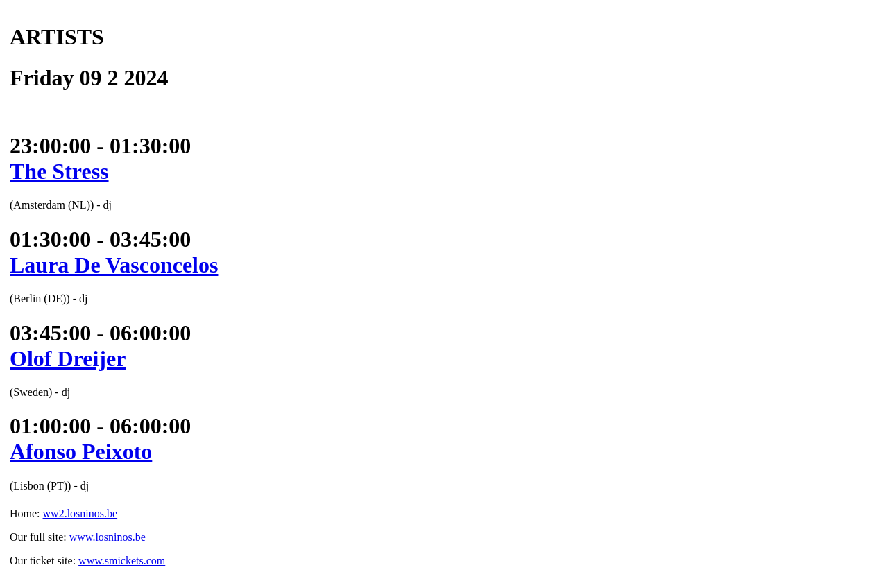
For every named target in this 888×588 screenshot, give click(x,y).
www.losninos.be (108, 537)
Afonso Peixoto (81, 451)
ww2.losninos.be (80, 513)
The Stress (59, 171)
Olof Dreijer (68, 358)
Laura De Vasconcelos (114, 265)
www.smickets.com (122, 561)
